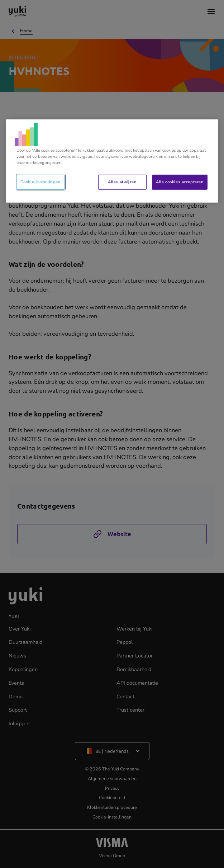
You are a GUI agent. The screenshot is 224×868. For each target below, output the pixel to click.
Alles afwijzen (122, 182)
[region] (112, 161)
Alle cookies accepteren (180, 182)
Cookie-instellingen (41, 182)
